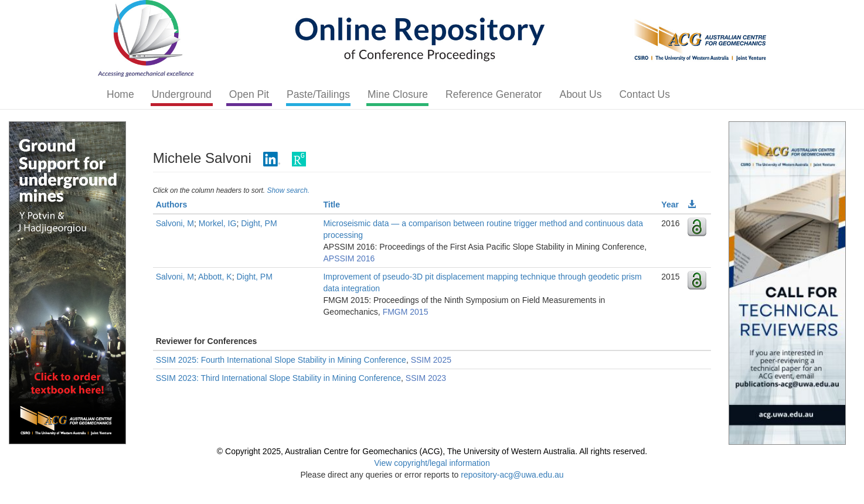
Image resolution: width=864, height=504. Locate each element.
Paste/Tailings (318, 94)
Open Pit (249, 94)
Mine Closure (398, 94)
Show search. (288, 190)
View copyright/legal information (432, 463)
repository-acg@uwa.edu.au (512, 475)
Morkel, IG (218, 223)
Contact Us (644, 94)
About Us (580, 94)
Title (331, 205)
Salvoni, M (175, 223)
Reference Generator (494, 94)
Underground (182, 94)
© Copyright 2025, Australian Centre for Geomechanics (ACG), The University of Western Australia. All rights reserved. (432, 451)
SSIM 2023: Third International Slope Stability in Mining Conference (278, 378)
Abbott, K (215, 277)
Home (120, 94)
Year (670, 205)
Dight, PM (259, 223)
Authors (172, 205)
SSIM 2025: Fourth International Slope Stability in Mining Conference (281, 360)
